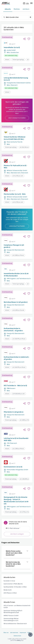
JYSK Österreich (12, 443)
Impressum (23, 633)
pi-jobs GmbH (11, 50)
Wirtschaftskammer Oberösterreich (15, 624)
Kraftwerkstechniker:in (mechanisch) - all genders (13, 329)
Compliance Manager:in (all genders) (14, 246)
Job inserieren (14, 633)
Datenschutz (17, 636)
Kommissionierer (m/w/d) (13, 467)
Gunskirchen (15, 52)
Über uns (6, 633)
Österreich (14, 85)
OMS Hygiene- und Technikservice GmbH (20, 278)
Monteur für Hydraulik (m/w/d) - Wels (16, 167)
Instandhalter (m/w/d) (12, 47)
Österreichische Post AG (15, 142)
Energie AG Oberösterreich (16, 250)
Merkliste (17, 9)
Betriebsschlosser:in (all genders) (16, 302)
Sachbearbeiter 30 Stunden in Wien (15, 587)
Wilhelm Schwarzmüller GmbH (17, 170)
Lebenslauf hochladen (17, 226)
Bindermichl (8, 590)
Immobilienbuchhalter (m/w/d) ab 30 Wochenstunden (16, 275)
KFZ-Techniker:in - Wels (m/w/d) (15, 385)
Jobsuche (8, 9)
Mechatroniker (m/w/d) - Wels (15, 194)
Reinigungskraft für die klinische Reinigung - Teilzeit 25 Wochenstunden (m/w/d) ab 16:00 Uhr (16, 500)
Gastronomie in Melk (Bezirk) (13, 584)
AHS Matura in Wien (10, 593)
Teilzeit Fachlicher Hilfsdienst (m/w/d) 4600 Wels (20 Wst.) (15, 138)
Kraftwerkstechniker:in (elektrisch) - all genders (17, 358)
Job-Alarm (26, 9)
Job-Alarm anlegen (17, 534)
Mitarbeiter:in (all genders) (14, 412)
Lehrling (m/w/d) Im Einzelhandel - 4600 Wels (16, 439)
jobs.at (14, 639)
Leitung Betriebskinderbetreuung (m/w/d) (16, 79)
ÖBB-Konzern (11, 388)
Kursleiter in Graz (9, 581)
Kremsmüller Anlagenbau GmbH (17, 470)
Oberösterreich (16, 173)
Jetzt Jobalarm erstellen (17, 118)
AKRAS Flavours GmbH (11, 616)
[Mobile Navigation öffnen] (31, 3)
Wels (8, 52)
